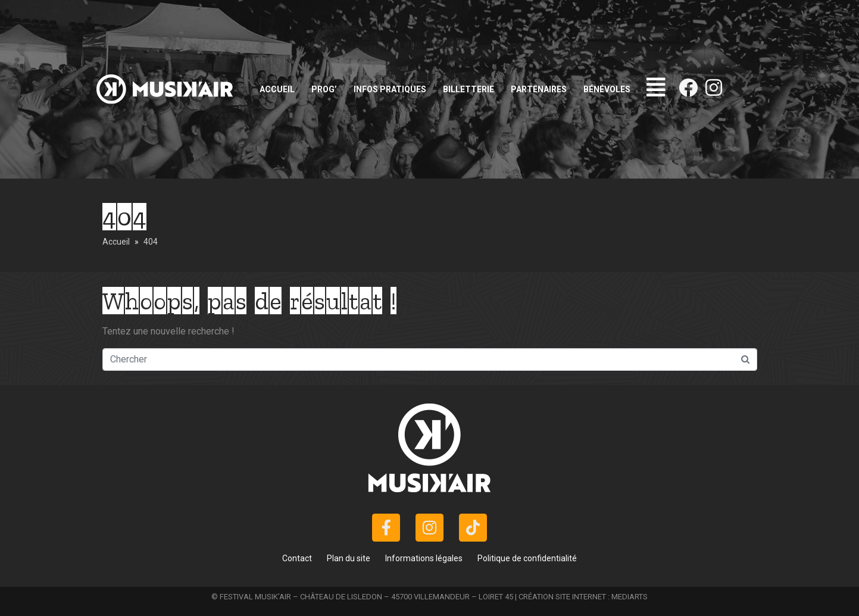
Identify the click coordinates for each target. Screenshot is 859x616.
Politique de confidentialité (527, 558)
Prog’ (324, 89)
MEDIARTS (630, 597)
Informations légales (424, 558)
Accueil (277, 89)
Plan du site (349, 558)
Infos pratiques (390, 89)
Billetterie (468, 89)
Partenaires (539, 89)
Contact (297, 558)
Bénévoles (607, 89)
